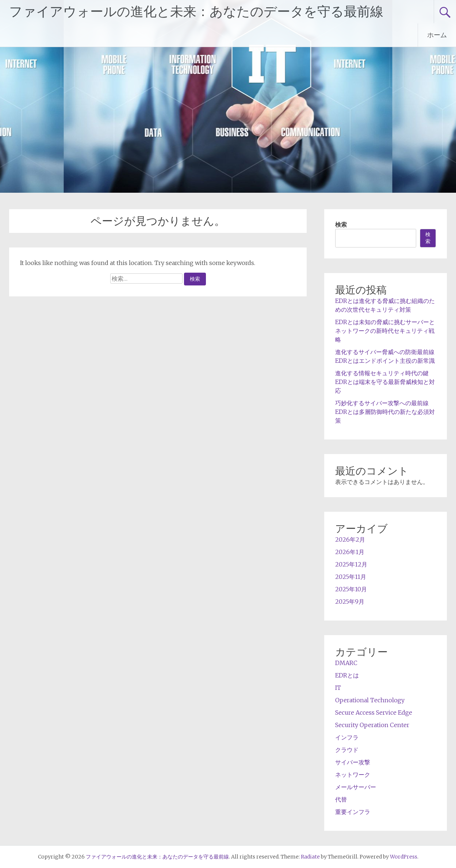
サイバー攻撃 (353, 762)
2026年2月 (350, 539)
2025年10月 (351, 589)
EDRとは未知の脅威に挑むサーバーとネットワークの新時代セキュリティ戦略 (385, 331)
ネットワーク (353, 775)
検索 (341, 224)
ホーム (437, 35)
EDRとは (347, 675)
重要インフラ (353, 812)
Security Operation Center (372, 725)
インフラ (347, 737)
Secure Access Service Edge (374, 713)
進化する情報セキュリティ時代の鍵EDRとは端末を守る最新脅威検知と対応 (385, 382)
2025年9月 (350, 602)
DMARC (346, 663)
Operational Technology (370, 700)
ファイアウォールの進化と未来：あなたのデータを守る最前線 (196, 12)
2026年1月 (350, 552)
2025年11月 (351, 577)
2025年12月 (351, 564)
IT (338, 688)
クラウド (347, 750)
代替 (341, 799)
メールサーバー (356, 787)
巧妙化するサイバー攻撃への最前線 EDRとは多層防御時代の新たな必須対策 (385, 412)
